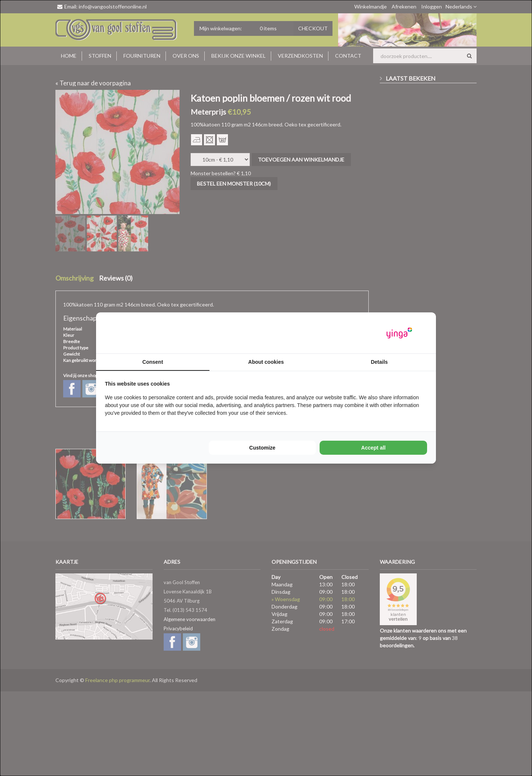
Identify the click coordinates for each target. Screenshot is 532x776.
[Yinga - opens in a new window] (399, 333)
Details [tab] (379, 362)
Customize (262, 448)
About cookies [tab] (266, 362)
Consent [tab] (153, 362)
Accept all (374, 448)
